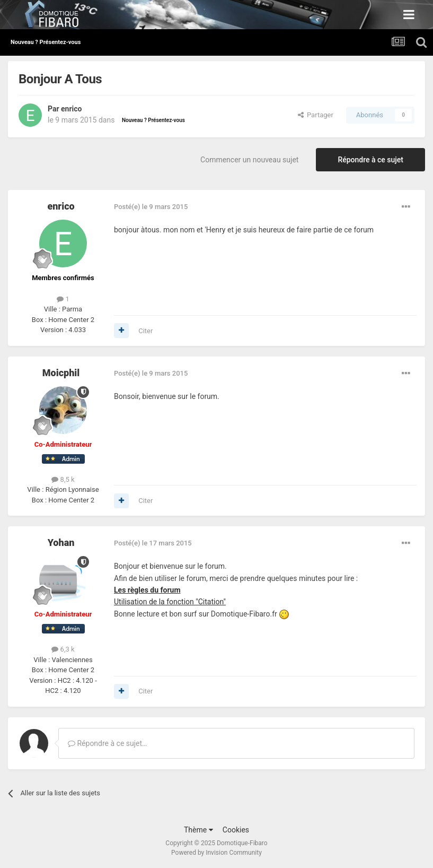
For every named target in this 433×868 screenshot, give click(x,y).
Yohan (61, 542)
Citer (145, 331)
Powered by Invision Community (217, 853)
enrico (71, 109)
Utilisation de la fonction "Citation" (170, 602)
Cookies (236, 830)
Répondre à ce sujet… (107, 743)
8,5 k (63, 479)
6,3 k (63, 649)
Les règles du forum (147, 590)
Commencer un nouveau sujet (249, 160)
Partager (316, 115)
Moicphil (61, 373)
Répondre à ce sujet (370, 160)
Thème (198, 830)
